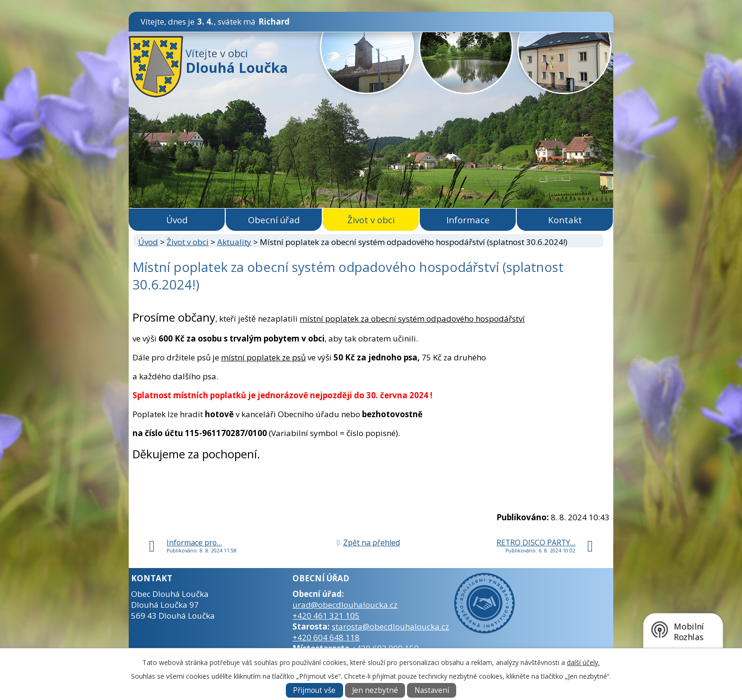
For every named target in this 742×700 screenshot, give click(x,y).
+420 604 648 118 (326, 637)
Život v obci (371, 220)
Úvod (177, 220)
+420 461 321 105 (326, 616)
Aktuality (234, 242)
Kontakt (565, 220)
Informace (468, 220)
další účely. (583, 662)
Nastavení (432, 690)
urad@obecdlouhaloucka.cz (345, 605)
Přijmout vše (314, 690)
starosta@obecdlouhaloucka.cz (390, 626)
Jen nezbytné (375, 690)
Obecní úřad (274, 220)
